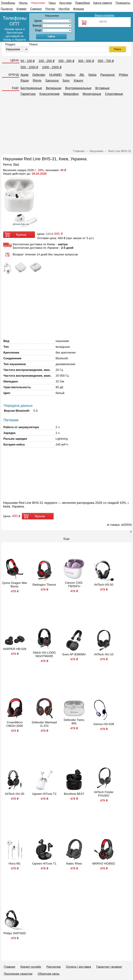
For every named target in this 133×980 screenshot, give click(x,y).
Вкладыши (54, 88)
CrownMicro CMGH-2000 (15, 724)
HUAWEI (55, 75)
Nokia (92, 75)
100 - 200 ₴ (46, 61)
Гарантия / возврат (109, 967)
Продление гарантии (18, 974)
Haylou (70, 75)
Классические (49, 94)
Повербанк (82, 3)
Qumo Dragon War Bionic (15, 585)
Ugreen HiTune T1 (44, 864)
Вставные (102, 88)
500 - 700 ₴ (106, 61)
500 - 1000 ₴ (29, 67)
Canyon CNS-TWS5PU (74, 585)
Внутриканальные (78, 88)
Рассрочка (53, 967)
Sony (66, 81)
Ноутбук (64, 9)
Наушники (38, 3)
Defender (39, 75)
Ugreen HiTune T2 (44, 794)
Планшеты (123, 3)
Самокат (36, 9)
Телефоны (8, 3)
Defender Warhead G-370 (44, 724)
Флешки (78, 9)
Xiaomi (78, 81)
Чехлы (23, 3)
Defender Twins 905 (74, 722)
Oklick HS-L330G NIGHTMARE (44, 654)
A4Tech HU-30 (15, 794)
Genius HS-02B (104, 724)
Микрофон (71, 94)
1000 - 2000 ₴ (52, 67)
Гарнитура (28, 94)
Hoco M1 (15, 864)
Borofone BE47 (74, 794)
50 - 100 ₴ (28, 61)
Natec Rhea (74, 864)
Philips (123, 75)
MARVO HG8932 (104, 864)
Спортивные (114, 94)
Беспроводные (31, 88)
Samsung (52, 81)
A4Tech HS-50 (104, 585)
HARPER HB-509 (15, 649)
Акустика (65, 3)
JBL (82, 75)
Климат (21, 9)
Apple (24, 75)
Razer (25, 81)
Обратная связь (48, 974)
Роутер (50, 9)
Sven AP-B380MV (74, 654)
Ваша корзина (104, 15)
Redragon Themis (44, 585)
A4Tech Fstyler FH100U (104, 794)
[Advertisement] (67, 124)
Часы (52, 3)
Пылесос (7, 9)
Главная (10, 967)
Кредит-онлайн (31, 967)
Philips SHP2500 (15, 933)
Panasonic (108, 75)
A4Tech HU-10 (104, 654)
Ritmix (37, 81)
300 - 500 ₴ (86, 61)
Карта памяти (103, 3)
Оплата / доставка (78, 967)
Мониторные (92, 94)
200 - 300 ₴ (66, 61)
